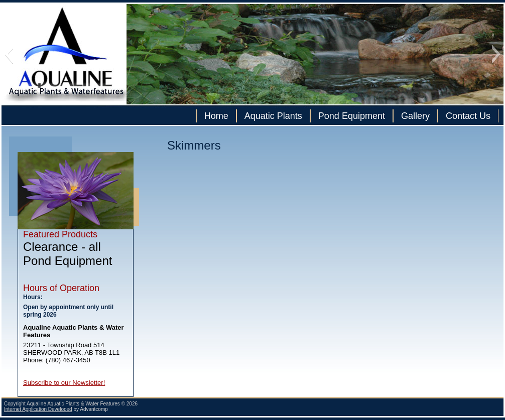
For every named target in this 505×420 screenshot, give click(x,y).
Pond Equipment (352, 116)
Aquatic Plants (273, 116)
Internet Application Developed (38, 409)
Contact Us (468, 116)
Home (216, 116)
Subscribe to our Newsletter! (64, 383)
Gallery (415, 116)
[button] (9, 54)
